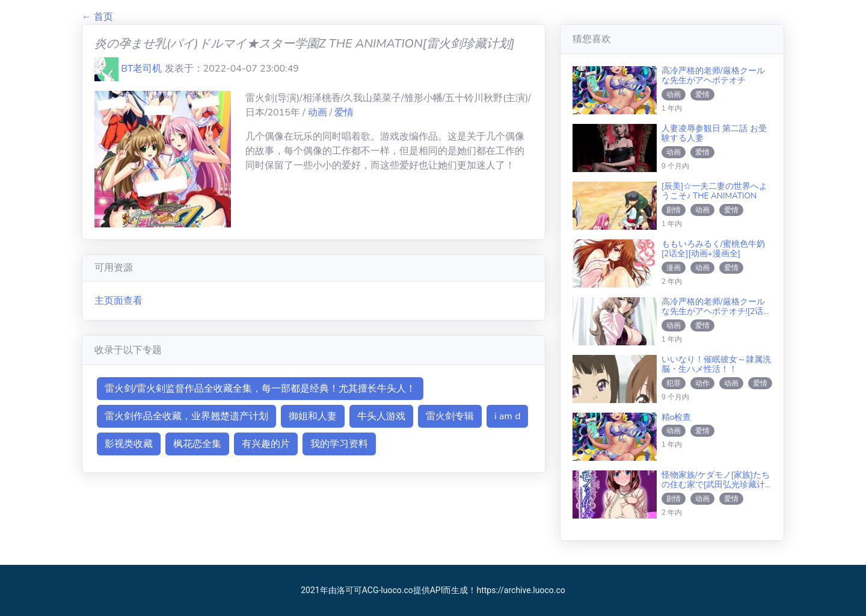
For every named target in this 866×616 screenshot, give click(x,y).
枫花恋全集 (197, 444)
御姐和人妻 (313, 416)
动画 (319, 112)
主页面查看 (118, 301)
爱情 (344, 112)
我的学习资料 (339, 444)
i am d (507, 416)
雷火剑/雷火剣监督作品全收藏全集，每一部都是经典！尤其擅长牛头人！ (260, 389)
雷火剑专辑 (450, 416)
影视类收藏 (129, 444)
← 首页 (97, 17)
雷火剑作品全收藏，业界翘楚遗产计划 (186, 416)
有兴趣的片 (266, 444)
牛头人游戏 (381, 416)
